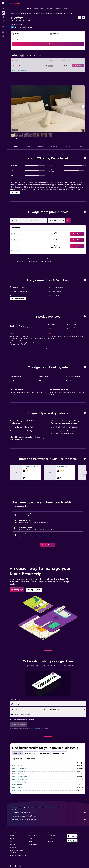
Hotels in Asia (23, 13)
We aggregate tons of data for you (49, 816)
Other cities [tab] (17, 753)
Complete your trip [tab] (59, 753)
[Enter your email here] (50, 715)
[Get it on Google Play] (72, 836)
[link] (48, 545)
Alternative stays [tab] (31, 753)
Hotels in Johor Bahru (19, 769)
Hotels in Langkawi (18, 766)
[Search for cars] (3, 17)
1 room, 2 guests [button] (18, 39)
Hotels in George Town (20, 777)
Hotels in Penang (18, 787)
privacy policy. (44, 729)
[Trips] (3, 27)
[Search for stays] (3, 13)
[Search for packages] (3, 21)
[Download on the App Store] (72, 841)
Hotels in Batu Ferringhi (20, 782)
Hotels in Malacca (18, 785)
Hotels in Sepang (18, 774)
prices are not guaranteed (52, 807)
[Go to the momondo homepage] (13, 3)
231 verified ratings (26, 27)
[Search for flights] (3, 9)
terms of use (35, 729)
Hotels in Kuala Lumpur (20, 763)
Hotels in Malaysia (33, 13)
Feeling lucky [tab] (45, 753)
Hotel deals (14, 13)
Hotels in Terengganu (46, 13)
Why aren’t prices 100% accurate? (49, 820)
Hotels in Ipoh (17, 790)
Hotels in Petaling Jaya (19, 771)
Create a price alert (37, 536)
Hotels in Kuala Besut (60, 13)
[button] (3, 3)
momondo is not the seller (49, 813)
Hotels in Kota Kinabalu (20, 779)
